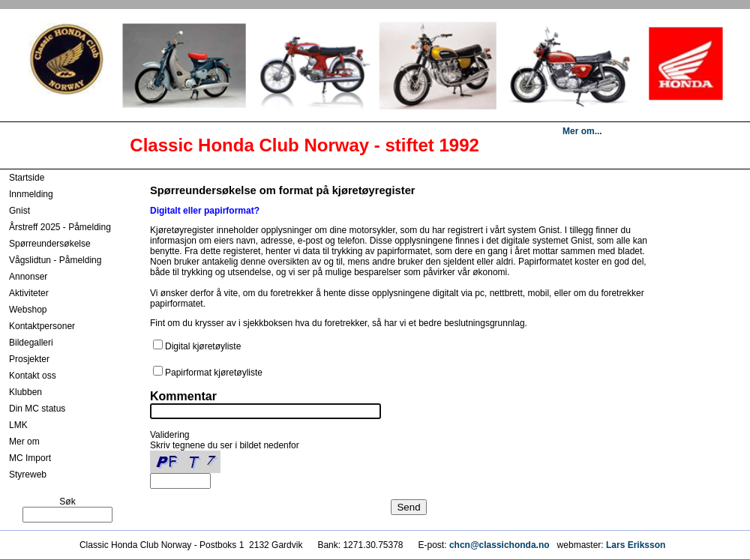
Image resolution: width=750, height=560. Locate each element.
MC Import (30, 458)
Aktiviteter (29, 293)
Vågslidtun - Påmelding (55, 260)
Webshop (28, 310)
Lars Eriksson (636, 545)
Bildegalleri (31, 343)
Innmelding (31, 194)
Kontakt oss (33, 376)
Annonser (28, 277)
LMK (18, 425)
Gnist (19, 211)
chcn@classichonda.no (501, 545)
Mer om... (582, 131)
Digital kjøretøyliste (203, 346)
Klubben (25, 392)
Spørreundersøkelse (50, 244)
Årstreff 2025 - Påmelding (60, 227)
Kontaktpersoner (42, 326)
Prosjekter (29, 359)
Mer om (24, 442)
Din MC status (37, 409)
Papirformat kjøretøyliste (214, 373)
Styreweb (28, 475)
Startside (27, 178)
